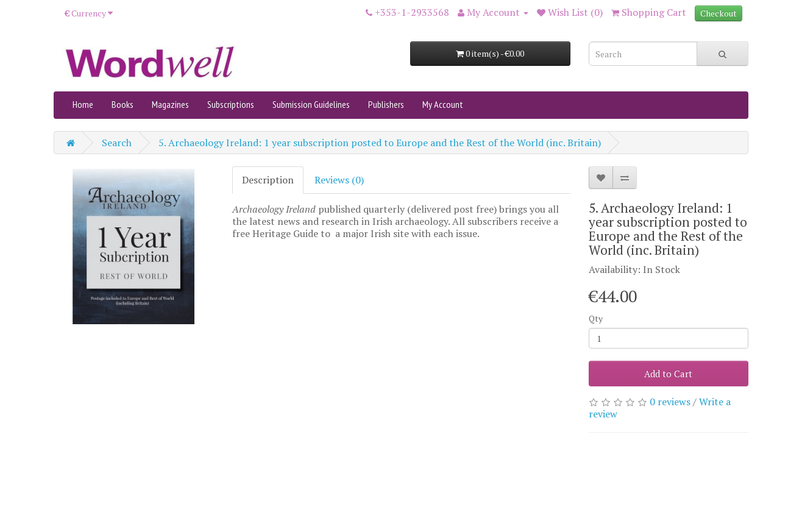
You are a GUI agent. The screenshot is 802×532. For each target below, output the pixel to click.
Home (83, 104)
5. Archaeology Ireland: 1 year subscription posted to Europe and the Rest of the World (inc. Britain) (380, 143)
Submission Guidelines (311, 104)
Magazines (170, 104)
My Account (443, 104)
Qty (596, 318)
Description (268, 180)
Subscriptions (231, 104)
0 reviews (670, 402)
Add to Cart (668, 374)
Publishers (386, 104)
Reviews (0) (339, 180)
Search (117, 143)
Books (122, 104)
